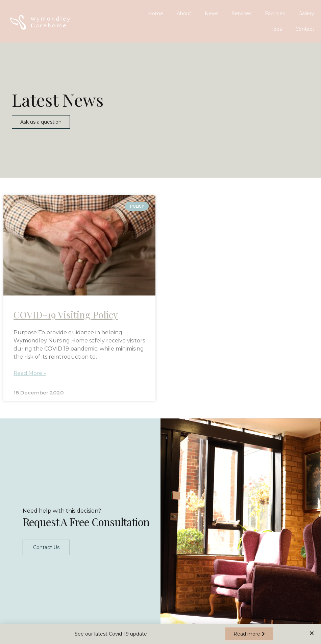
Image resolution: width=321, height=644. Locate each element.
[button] (41, 122)
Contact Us (46, 546)
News (212, 14)
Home (156, 14)
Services (242, 14)
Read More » (30, 373)
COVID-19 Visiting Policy (66, 315)
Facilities (275, 14)
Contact (305, 29)
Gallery (306, 14)
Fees (276, 29)
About (184, 14)
